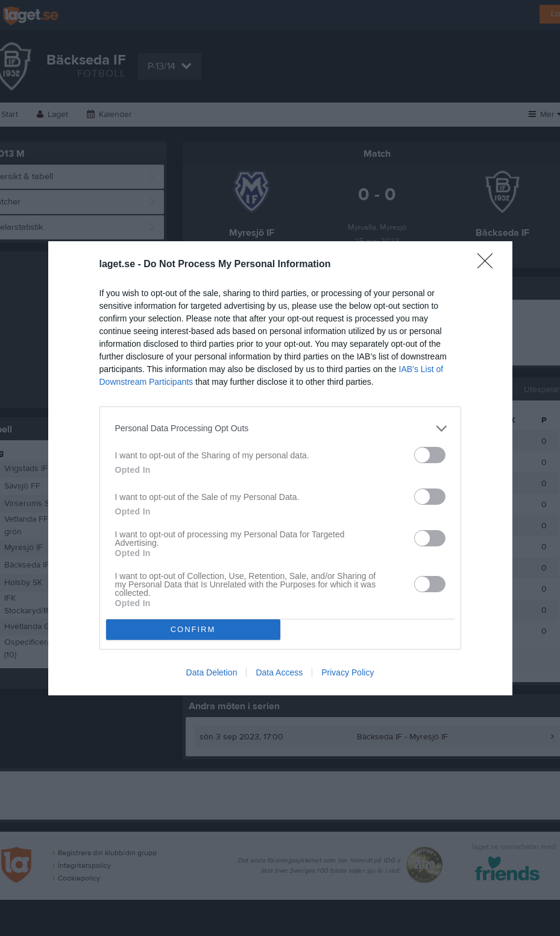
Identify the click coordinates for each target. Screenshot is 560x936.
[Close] (489, 265)
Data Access (279, 672)
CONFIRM (193, 629)
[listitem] (280, 428)
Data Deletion (212, 672)
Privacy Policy (348, 672)
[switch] (430, 455)
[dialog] (280, 468)
